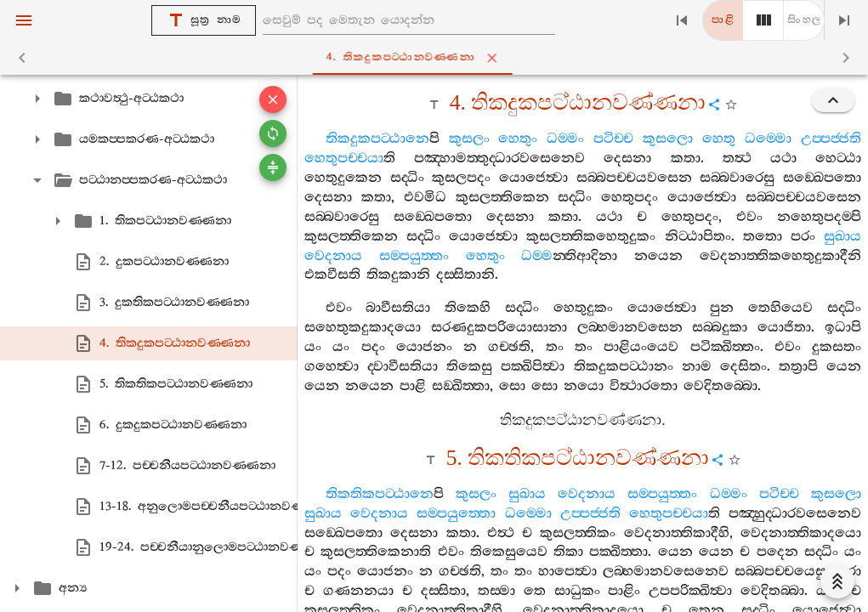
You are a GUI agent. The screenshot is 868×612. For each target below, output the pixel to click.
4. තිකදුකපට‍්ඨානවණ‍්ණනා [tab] (437, 58)
